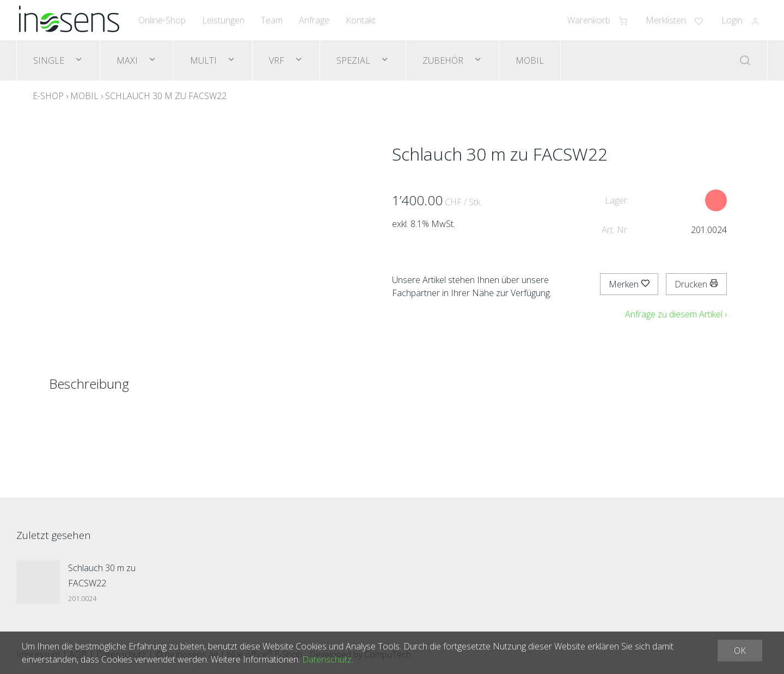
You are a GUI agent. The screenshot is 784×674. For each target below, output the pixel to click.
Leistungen (223, 20)
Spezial (354, 60)
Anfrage (314, 20)
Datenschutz (327, 659)
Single (50, 60)
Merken (629, 284)
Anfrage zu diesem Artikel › (676, 314)
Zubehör (444, 60)
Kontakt (361, 20)
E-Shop (48, 96)
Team (272, 20)
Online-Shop (162, 20)
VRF (278, 60)
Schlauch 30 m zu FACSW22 (166, 96)
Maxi (128, 60)
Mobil (530, 60)
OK (740, 651)
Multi (204, 60)
